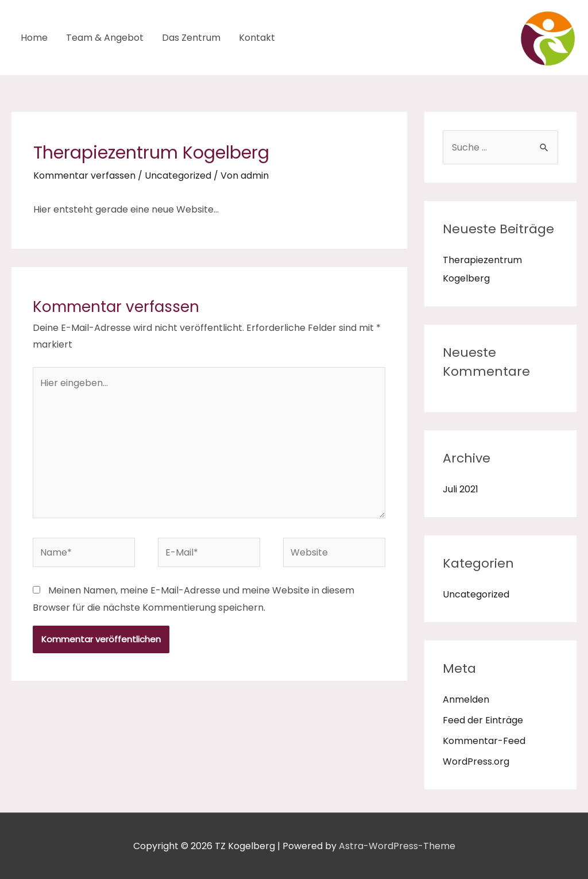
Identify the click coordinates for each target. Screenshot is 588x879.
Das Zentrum (191, 38)
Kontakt (257, 38)
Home (34, 38)
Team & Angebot (105, 38)
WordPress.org (476, 762)
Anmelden (466, 699)
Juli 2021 (461, 489)
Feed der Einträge (483, 720)
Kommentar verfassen (84, 176)
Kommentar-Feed (484, 741)
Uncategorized (178, 176)
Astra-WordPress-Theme (397, 846)
